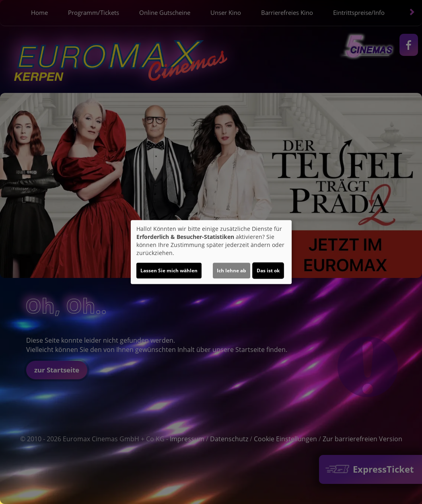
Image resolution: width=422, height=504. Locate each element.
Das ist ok (268, 271)
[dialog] (211, 252)
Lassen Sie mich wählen (169, 271)
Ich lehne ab (232, 271)
